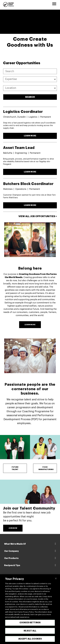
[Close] (56, 578)
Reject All (30, 631)
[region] (30, 609)
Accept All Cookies (30, 639)
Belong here (30, 268)
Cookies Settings (30, 623)
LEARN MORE (30, 136)
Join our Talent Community (29, 508)
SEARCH (30, 97)
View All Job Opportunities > (38, 216)
